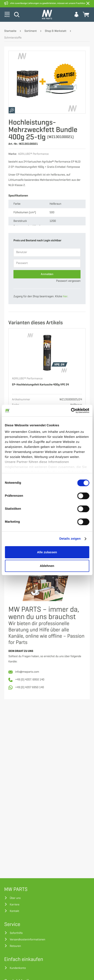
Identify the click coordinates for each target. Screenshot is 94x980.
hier (65, 297)
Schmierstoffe (13, 38)
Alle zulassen (47, 552)
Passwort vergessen (68, 281)
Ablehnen (47, 566)
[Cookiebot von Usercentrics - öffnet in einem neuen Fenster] (71, 411)
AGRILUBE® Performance (27, 379)
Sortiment (31, 31)
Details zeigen (70, 539)
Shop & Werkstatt (56, 31)
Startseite (10, 31)
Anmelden (47, 274)
